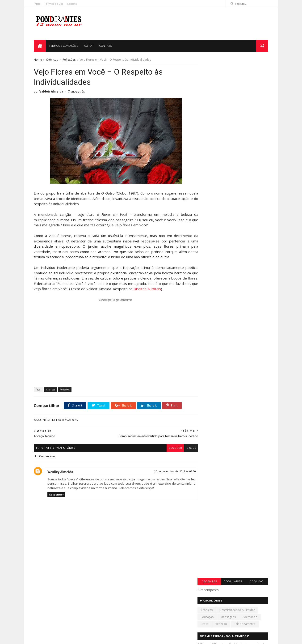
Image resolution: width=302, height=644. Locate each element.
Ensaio (61, 612)
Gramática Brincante (85, 612)
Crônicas (52, 60)
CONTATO (106, 46)
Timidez (98, 619)
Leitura (42, 619)
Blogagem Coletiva (69, 605)
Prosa (204, 104)
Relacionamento (244, 104)
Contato (72, 4)
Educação (207, 97)
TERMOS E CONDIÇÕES (64, 46)
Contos (93, 605)
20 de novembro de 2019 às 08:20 (167, 477)
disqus (183, 454)
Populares (232, 62)
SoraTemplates (235, 638)
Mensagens (228, 97)
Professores (78, 619)
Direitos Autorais (171, 291)
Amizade (43, 605)
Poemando (250, 97)
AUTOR (89, 46)
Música (58, 619)
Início (38, 4)
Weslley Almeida (61, 478)
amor (41, 626)
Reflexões (69, 60)
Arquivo (256, 62)
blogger (167, 454)
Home (38, 60)
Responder (57, 500)
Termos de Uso (54, 4)
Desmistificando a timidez (237, 91)
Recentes (209, 62)
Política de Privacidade (188, 638)
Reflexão (221, 104)
